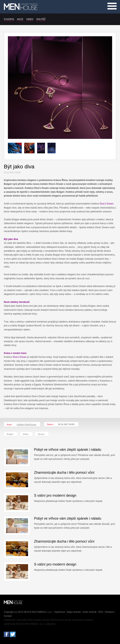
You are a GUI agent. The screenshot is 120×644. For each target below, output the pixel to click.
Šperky (41, 434)
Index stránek (90, 612)
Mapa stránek (74, 612)
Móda (26, 434)
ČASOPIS (9, 19)
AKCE (20, 19)
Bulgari (10, 434)
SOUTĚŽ (41, 19)
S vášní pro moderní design (55, 495)
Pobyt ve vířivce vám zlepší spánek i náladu (68, 450)
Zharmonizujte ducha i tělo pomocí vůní (64, 473)
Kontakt (8, 616)
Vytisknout (60, 612)
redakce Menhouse (26, 425)
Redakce (110, 612)
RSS (101, 612)
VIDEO (30, 19)
